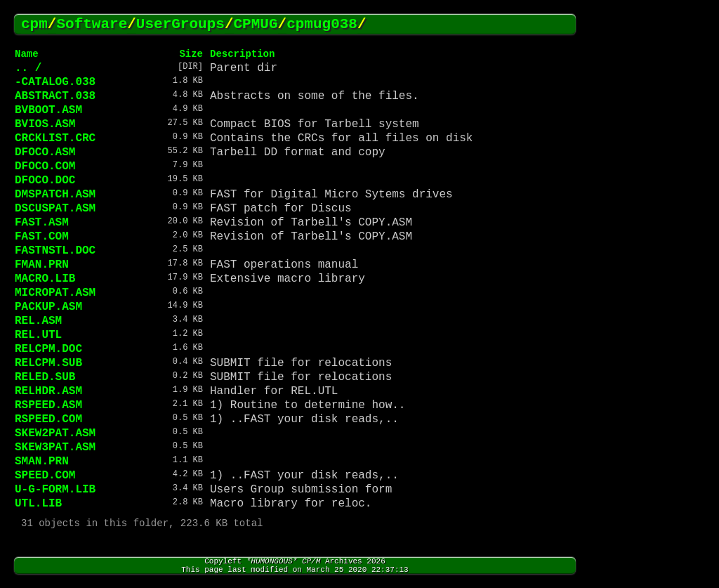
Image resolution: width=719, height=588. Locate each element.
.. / (28, 68)
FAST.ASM (42, 223)
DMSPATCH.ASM (55, 195)
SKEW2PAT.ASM (55, 433)
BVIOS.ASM (45, 124)
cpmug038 (322, 24)
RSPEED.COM (48, 419)
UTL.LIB (38, 504)
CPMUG (256, 24)
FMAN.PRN (42, 265)
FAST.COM (42, 237)
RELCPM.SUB (48, 363)
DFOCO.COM (45, 166)
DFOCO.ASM (45, 152)
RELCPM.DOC (48, 349)
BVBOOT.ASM (48, 110)
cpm (34, 24)
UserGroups (180, 24)
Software (92, 24)
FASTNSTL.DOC (55, 251)
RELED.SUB (45, 377)
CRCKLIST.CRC (55, 138)
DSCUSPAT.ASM (55, 209)
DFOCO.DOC (45, 181)
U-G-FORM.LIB (55, 490)
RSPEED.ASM (48, 405)
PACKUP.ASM (48, 307)
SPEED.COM (45, 476)
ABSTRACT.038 (55, 96)
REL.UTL (38, 335)
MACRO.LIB (45, 279)
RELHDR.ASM (48, 391)
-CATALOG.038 (55, 82)
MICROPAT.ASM (55, 293)
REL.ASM (38, 321)
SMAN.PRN (42, 462)
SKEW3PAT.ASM (55, 447)
